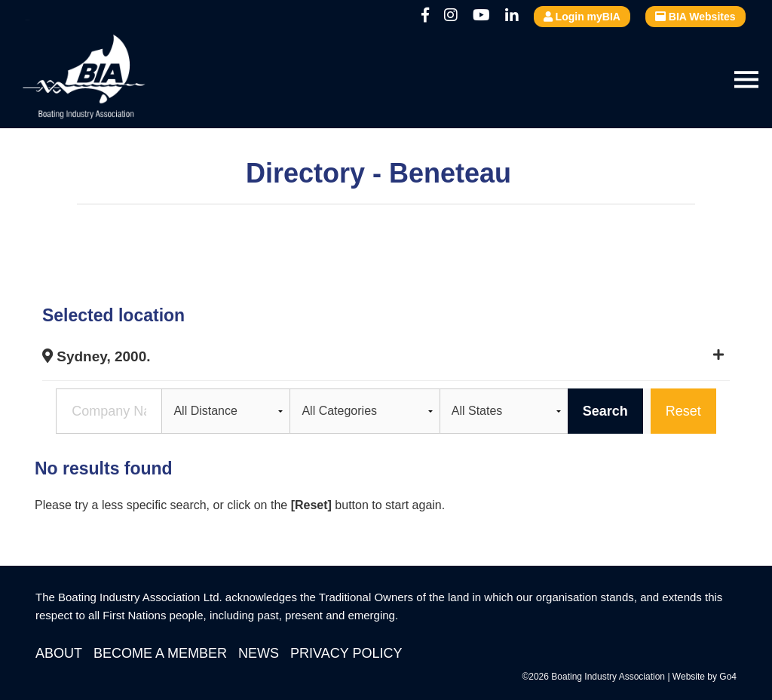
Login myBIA (582, 17)
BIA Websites (695, 17)
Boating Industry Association (121, 79)
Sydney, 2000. (96, 356)
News (259, 653)
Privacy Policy (346, 653)
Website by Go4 (705, 677)
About (59, 653)
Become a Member (160, 653)
